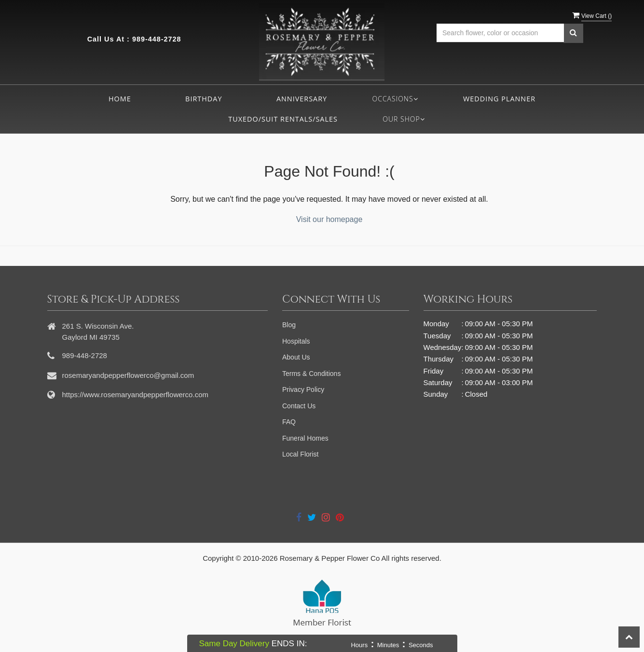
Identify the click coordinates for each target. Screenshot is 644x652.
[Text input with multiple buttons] (500, 33)
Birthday (204, 99)
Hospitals (296, 341)
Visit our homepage (329, 219)
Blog (289, 325)
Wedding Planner (499, 99)
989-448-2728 (157, 39)
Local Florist (300, 454)
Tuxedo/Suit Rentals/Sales (283, 119)
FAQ (289, 422)
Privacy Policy (303, 389)
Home (120, 99)
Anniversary (302, 99)
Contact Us (299, 406)
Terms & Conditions (311, 374)
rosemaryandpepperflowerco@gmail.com (128, 375)
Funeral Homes (305, 438)
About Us (296, 357)
